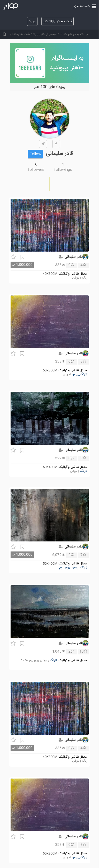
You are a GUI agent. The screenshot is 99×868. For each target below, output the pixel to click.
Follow (35, 154)
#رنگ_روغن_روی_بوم (73, 568)
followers (36, 170)
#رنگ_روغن (79, 374)
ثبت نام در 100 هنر (58, 21)
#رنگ (84, 471)
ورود (32, 21)
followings (63, 170)
